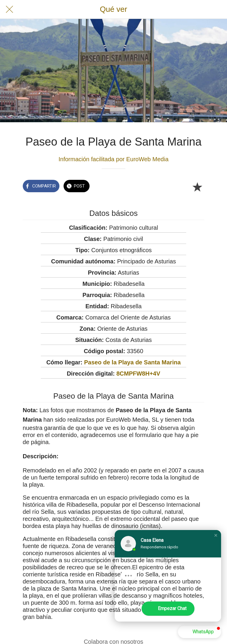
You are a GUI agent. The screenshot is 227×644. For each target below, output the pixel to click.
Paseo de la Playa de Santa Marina (132, 362)
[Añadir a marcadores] (197, 187)
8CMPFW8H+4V (138, 374)
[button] (216, 535)
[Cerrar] (9, 9)
